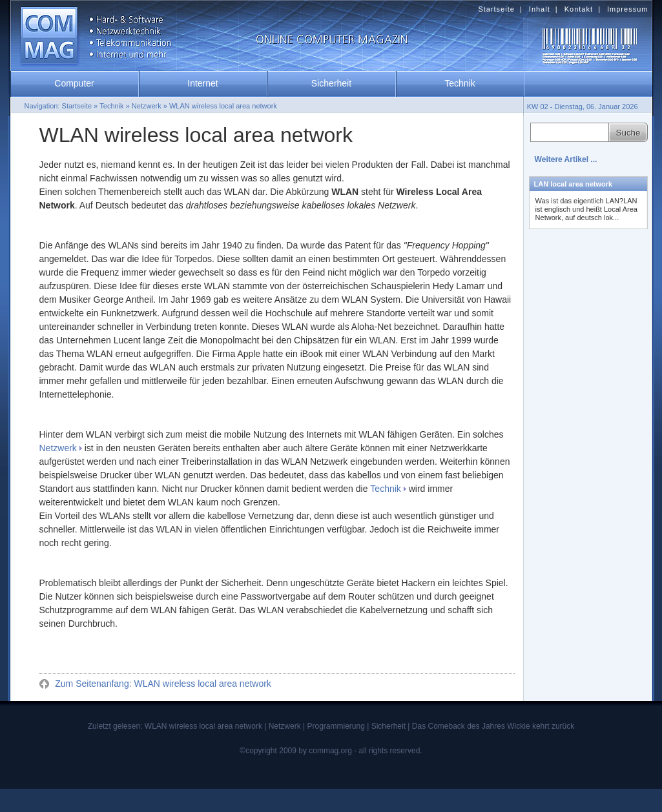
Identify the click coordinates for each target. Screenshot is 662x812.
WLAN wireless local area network (223, 106)
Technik (385, 489)
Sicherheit (331, 83)
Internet (202, 83)
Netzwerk (58, 448)
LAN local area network (574, 184)
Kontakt (579, 9)
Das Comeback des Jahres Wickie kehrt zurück (493, 726)
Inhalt (540, 9)
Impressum (627, 9)
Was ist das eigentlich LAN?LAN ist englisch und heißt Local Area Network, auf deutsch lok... (586, 209)
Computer (74, 83)
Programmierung (336, 726)
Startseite (496, 9)
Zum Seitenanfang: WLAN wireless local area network (161, 684)
